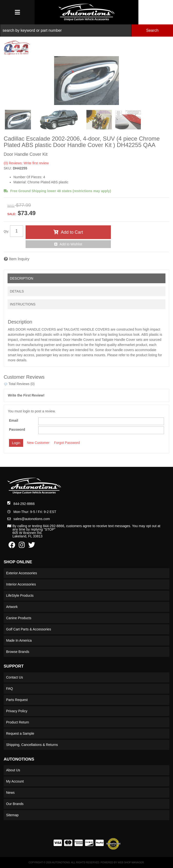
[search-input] (66, 31)
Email (14, 420)
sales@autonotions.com (32, 519)
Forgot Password (67, 443)
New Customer (38, 443)
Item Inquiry (19, 259)
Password (17, 429)
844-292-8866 (24, 504)
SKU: (8, 168)
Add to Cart (72, 232)
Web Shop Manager (131, 863)
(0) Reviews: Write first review (26, 163)
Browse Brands (18, 652)
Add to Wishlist (71, 244)
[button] (86, 31)
